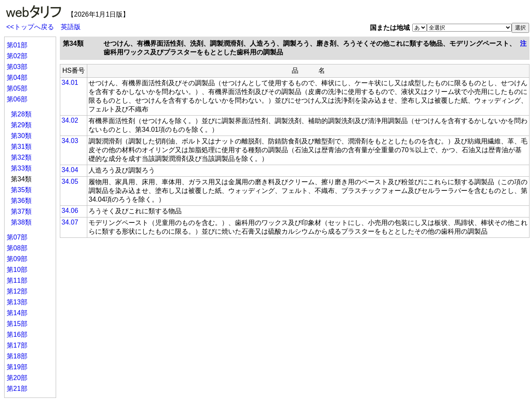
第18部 (17, 356)
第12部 (17, 291)
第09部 (17, 259)
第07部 (17, 237)
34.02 (70, 120)
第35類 (21, 190)
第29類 (21, 125)
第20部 (17, 378)
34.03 (70, 141)
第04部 (17, 78)
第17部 (17, 345)
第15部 (17, 324)
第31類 (21, 147)
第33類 (21, 168)
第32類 (21, 157)
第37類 (21, 211)
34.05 (70, 181)
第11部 (17, 280)
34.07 (70, 222)
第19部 (17, 367)
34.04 (70, 170)
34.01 (70, 83)
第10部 (17, 270)
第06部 (17, 99)
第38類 (21, 222)
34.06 (70, 211)
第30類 (21, 136)
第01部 (17, 45)
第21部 (17, 389)
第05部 (17, 88)
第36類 (21, 201)
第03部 (17, 67)
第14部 (17, 313)
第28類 (21, 114)
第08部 (17, 248)
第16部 (17, 335)
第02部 (17, 56)
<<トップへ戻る (30, 27)
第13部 (17, 302)
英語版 (71, 27)
